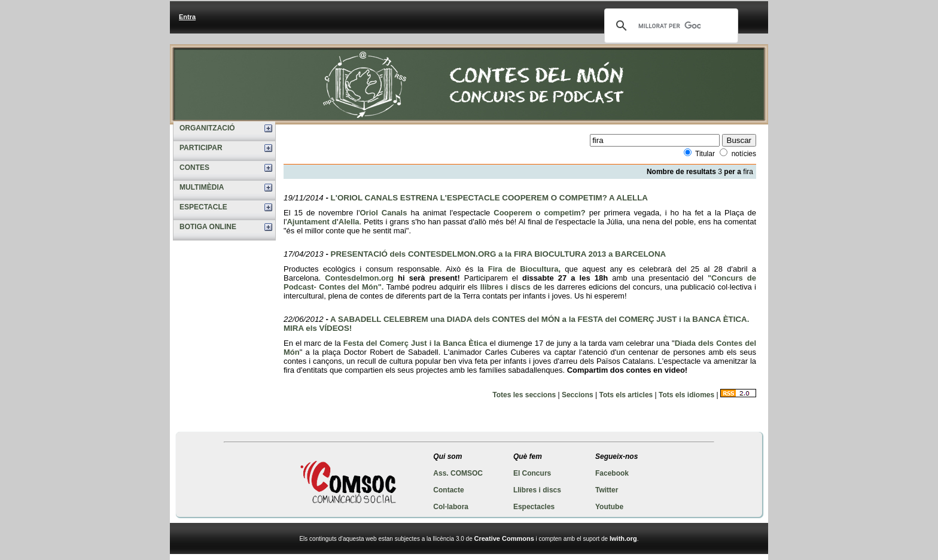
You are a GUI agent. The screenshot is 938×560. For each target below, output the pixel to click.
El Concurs (532, 473)
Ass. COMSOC (458, 473)
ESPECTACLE (203, 207)
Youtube (609, 507)
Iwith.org (623, 538)
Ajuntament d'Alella (323, 222)
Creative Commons (504, 538)
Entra (187, 17)
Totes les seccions (524, 395)
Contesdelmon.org (359, 278)
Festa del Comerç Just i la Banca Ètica (415, 343)
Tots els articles (626, 395)
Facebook (612, 473)
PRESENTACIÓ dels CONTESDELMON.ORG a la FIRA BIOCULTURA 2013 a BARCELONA (499, 254)
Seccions (578, 395)
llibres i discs (505, 287)
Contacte (448, 490)
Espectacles (534, 507)
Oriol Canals (384, 213)
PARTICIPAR (201, 148)
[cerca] (669, 26)
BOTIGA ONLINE (208, 227)
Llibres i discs (537, 490)
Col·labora (451, 507)
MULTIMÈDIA (202, 187)
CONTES (194, 168)
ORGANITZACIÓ (207, 128)
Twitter (607, 490)
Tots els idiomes (686, 395)
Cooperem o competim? (540, 213)
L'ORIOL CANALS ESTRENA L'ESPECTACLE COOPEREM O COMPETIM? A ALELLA (489, 198)
